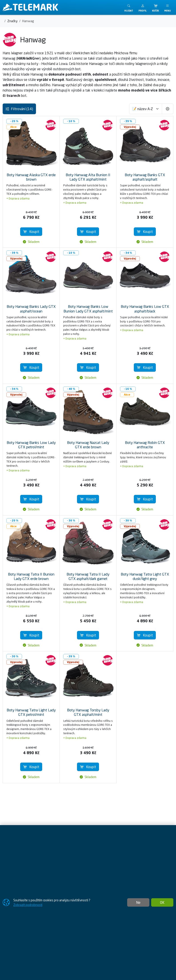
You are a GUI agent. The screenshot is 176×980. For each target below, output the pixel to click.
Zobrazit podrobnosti (28, 905)
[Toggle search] (129, 7)
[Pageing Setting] (168, 109)
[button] (143, 7)
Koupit (31, 232)
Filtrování (19, 109)
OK (162, 902)
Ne (138, 902)
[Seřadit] (146, 109)
